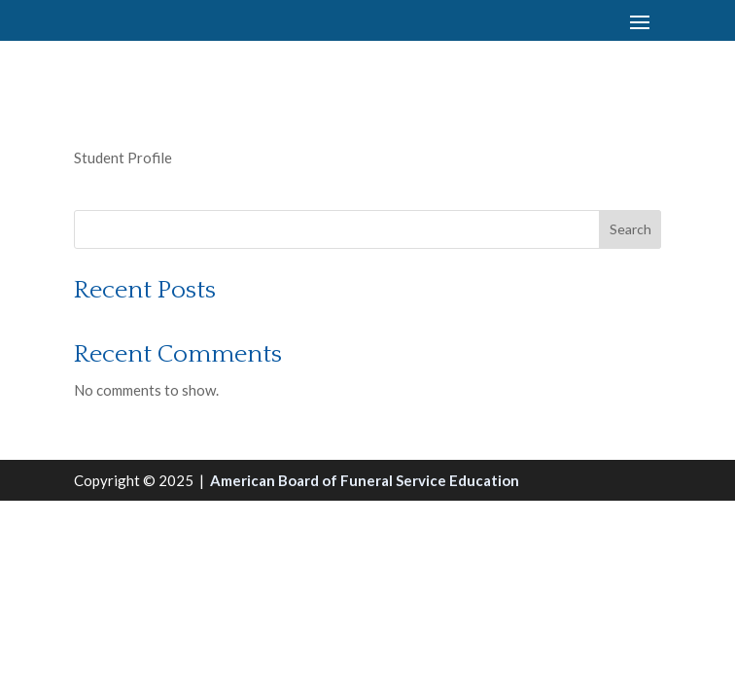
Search (630, 229)
